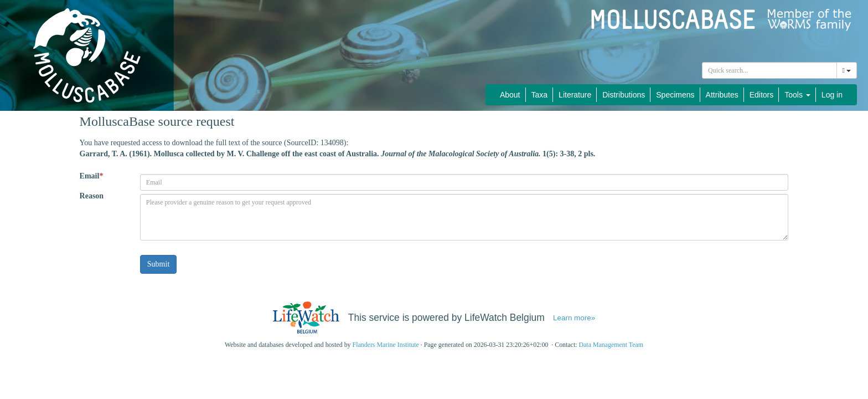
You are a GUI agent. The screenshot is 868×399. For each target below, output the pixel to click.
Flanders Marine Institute (386, 345)
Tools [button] (797, 95)
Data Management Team (611, 345)
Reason (92, 196)
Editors (762, 95)
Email (92, 176)
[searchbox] (769, 70)
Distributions (624, 95)
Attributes (722, 95)
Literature (575, 95)
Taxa (540, 95)
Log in (832, 95)
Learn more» (574, 318)
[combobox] (769, 70)
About (510, 95)
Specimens (675, 95)
